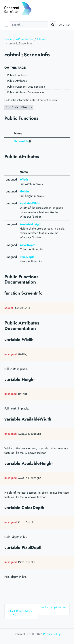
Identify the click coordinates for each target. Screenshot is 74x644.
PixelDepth (27, 257)
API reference (24, 39)
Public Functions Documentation (26, 87)
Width (24, 180)
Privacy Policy (52, 634)
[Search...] (29, 25)
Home (8, 39)
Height (24, 191)
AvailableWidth (30, 203)
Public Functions (17, 75)
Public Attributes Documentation (26, 92)
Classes (42, 39)
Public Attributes (17, 81)
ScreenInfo (22, 141)
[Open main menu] (6, 25)
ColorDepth (27, 245)
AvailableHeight (31, 224)
